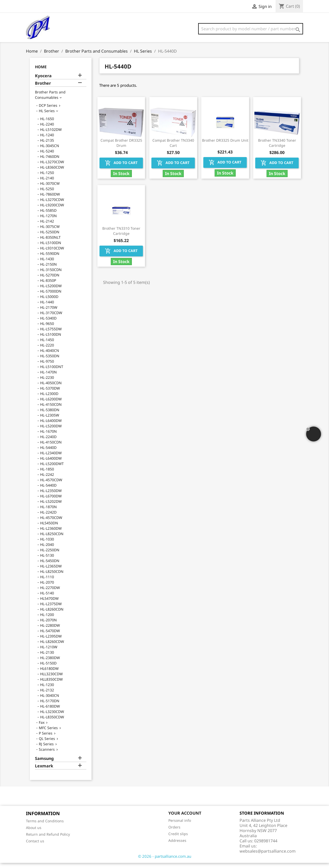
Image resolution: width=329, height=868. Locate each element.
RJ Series (46, 749)
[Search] (251, 29)
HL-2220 (47, 350)
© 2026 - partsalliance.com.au (165, 861)
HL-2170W (49, 312)
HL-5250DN (50, 237)
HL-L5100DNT (52, 372)
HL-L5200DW (51, 291)
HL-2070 (47, 587)
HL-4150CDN (51, 409)
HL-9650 (47, 329)
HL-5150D (48, 668)
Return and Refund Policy (48, 839)
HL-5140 (47, 598)
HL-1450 (47, 345)
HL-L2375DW (51, 609)
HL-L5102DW (51, 135)
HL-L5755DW (51, 334)
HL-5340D (48, 323)
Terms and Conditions (45, 826)
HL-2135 (47, 145)
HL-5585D (48, 215)
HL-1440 (47, 307)
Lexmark (44, 771)
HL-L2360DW (51, 533)
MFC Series (48, 733)
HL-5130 (47, 560)
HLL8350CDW (51, 684)
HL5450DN (49, 528)
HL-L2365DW (51, 571)
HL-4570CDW (51, 485)
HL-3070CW (50, 189)
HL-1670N (48, 436)
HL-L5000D (49, 302)
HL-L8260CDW (52, 647)
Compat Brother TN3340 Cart (173, 148)
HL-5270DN (50, 280)
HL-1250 (47, 178)
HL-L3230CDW (52, 717)
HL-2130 (47, 657)
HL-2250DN (50, 555)
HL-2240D (48, 442)
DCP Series (48, 110)
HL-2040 (47, 550)
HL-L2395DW (51, 641)
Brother (43, 88)
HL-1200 (47, 620)
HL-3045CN (50, 151)
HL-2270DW (50, 593)
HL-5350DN (50, 361)
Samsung (44, 764)
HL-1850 (47, 474)
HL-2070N (48, 625)
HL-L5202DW (51, 507)
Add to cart (121, 168)
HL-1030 (47, 544)
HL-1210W (49, 652)
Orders (174, 832)
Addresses (177, 846)
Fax (42, 727)
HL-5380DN (50, 415)
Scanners (47, 754)
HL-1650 (47, 124)
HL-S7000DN (51, 296)
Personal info (180, 826)
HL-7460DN (50, 162)
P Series (46, 738)
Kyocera (43, 81)
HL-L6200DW (51, 404)
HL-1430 (47, 264)
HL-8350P (48, 286)
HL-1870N (48, 512)
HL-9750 (47, 366)
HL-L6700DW (51, 501)
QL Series (47, 744)
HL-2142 (47, 226)
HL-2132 (47, 695)
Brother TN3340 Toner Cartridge (277, 148)
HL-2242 (47, 480)
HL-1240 (47, 140)
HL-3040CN (50, 701)
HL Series (47, 116)
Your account (185, 818)
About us (34, 833)
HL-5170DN (50, 706)
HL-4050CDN (51, 388)
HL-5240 (47, 156)
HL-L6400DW (51, 426)
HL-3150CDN (51, 275)
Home (41, 72)
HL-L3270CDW (52, 167)
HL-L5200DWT (52, 469)
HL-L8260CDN (52, 614)
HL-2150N (48, 269)
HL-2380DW (50, 663)
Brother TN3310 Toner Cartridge (121, 236)
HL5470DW (49, 604)
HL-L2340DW (51, 458)
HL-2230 (47, 383)
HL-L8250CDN (52, 539)
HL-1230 (47, 690)
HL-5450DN (50, 566)
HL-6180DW (50, 711)
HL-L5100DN (51, 248)
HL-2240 (47, 129)
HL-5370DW (50, 393)
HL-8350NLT (50, 242)
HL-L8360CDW (52, 172)
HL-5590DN (50, 259)
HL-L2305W (50, 420)
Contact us (35, 846)
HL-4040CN (50, 356)
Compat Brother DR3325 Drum (121, 148)
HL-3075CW (50, 232)
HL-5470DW (50, 636)
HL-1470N (48, 377)
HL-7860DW (50, 199)
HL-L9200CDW (52, 210)
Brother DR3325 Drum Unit (225, 145)
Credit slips (178, 839)
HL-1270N (48, 221)
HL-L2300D (49, 399)
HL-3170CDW (51, 318)
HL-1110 (47, 582)
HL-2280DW (50, 630)
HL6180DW (49, 674)
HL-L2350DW (51, 496)
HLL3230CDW (51, 679)
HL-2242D (48, 517)
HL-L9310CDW (52, 253)
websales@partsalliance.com (268, 856)
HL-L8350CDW (52, 722)
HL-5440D (48, 453)
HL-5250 (47, 194)
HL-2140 (47, 183)
